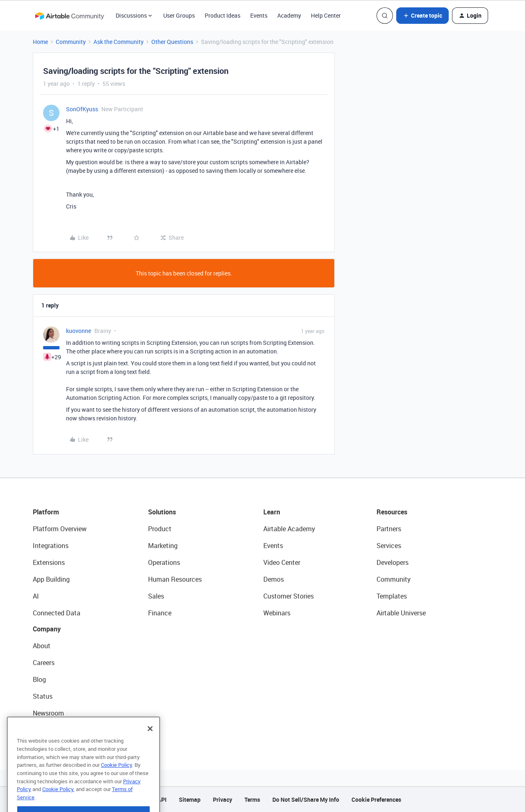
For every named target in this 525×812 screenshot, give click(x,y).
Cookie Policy (116, 779)
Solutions (162, 512)
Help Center (326, 15)
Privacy (223, 799)
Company (47, 629)
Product (160, 529)
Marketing (163, 546)
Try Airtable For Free (62, 730)
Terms (252, 799)
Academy (289, 15)
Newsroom (48, 713)
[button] (422, 16)
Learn (272, 512)
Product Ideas (223, 15)
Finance (160, 613)
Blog (39, 679)
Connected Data (57, 613)
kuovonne (79, 331)
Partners (389, 529)
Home (40, 42)
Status (43, 696)
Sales (156, 596)
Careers (44, 663)
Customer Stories (289, 596)
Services (389, 546)
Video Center (282, 562)
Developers (393, 562)
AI (36, 596)
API (162, 799)
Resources (392, 512)
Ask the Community (119, 42)
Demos (274, 579)
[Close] (150, 743)
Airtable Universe (401, 613)
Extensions (49, 562)
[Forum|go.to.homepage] (69, 16)
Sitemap (190, 799)
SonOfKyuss (82, 109)
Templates (392, 596)
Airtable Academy (289, 529)
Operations (164, 562)
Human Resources (175, 579)
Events (259, 15)
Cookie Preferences (376, 799)
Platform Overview (60, 529)
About (42, 646)
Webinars (277, 613)
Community (71, 42)
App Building (51, 579)
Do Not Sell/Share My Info (306, 799)
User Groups (179, 15)
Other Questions (172, 42)
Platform (46, 512)
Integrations (51, 546)
